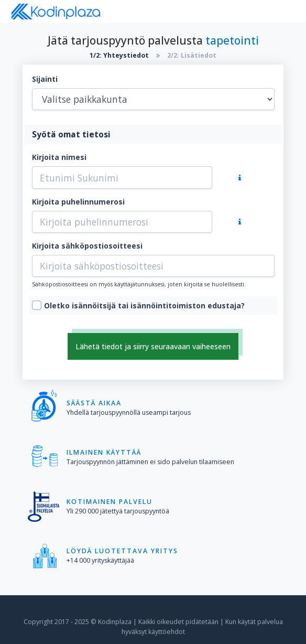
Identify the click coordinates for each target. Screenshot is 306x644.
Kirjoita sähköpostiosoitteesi (87, 246)
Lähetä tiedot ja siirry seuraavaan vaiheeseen (153, 346)
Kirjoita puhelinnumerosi (78, 202)
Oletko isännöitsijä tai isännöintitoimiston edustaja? (144, 305)
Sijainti (45, 79)
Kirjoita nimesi (59, 157)
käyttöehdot (167, 632)
